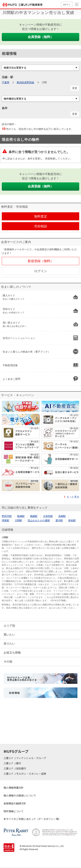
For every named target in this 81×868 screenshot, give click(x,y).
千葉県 (6, 82)
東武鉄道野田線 (25, 82)
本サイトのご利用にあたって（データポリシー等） (32, 819)
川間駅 (18, 520)
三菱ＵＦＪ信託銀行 (15, 768)
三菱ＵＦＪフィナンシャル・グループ (25, 758)
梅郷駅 (34, 516)
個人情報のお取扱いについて (20, 795)
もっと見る (73, 497)
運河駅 (59, 520)
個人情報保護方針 (14, 788)
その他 (8, 662)
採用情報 (14, 693)
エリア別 (9, 626)
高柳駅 (62, 516)
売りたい (9, 644)
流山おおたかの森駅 (39, 520)
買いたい (9, 635)
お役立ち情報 (12, 653)
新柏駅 (72, 520)
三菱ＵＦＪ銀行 (13, 763)
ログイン (67, 4)
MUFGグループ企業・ (22, 679)
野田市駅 (7, 516)
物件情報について (14, 811)
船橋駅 (21, 516)
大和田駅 (48, 516)
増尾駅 (6, 520)
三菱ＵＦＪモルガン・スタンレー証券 (25, 774)
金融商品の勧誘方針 (15, 803)
